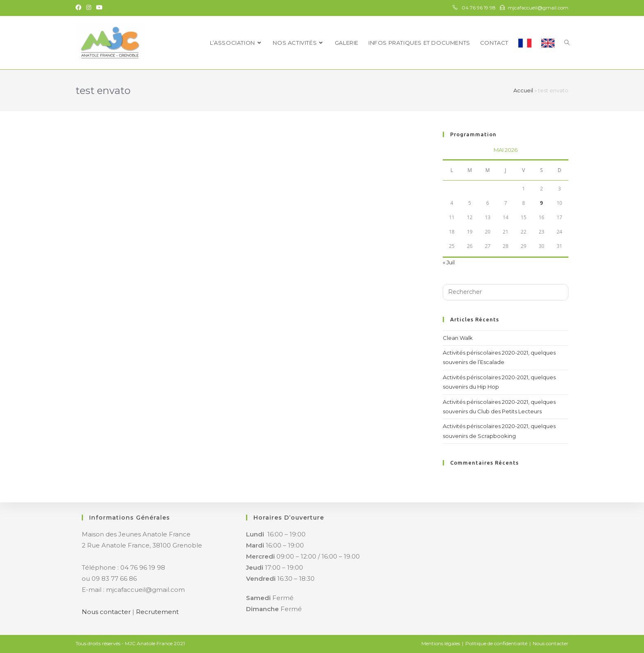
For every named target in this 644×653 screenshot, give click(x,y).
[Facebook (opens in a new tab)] (80, 8)
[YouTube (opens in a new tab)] (99, 8)
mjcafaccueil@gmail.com (538, 8)
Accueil (523, 90)
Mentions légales (441, 643)
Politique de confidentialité (496, 643)
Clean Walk (458, 338)
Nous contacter (106, 612)
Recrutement (157, 612)
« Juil (449, 262)
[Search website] (567, 43)
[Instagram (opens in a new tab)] (89, 8)
